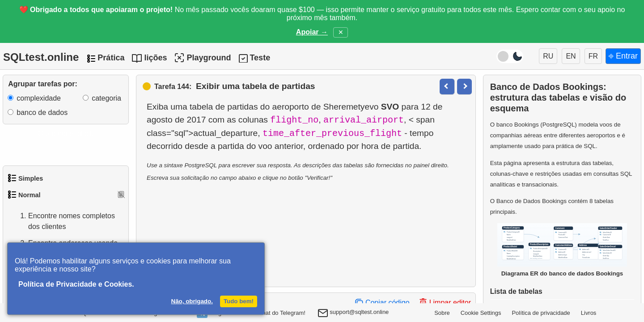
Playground (202, 58)
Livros (589, 313)
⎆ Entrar (623, 56)
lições (155, 58)
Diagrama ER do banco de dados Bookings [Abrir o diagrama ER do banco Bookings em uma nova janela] (562, 250)
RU (548, 56)
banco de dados (42, 112)
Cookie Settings (481, 313)
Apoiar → (312, 32)
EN (571, 56)
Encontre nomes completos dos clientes (63, 221)
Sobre (442, 313)
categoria (106, 98)
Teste (260, 58)
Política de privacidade (541, 313)
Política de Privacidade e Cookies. (76, 284)
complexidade (39, 98)
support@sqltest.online (353, 314)
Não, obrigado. (192, 301)
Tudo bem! (239, 301)
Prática (111, 58)
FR (593, 56)
